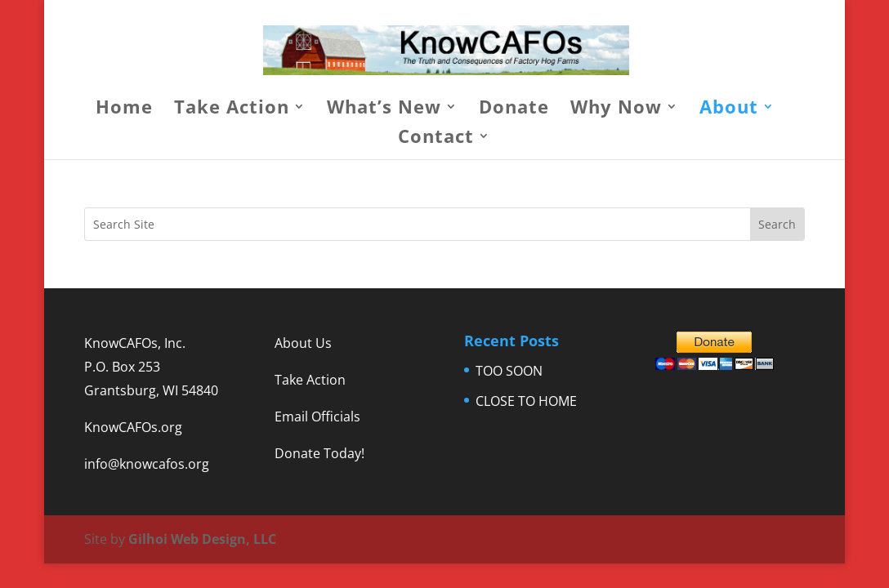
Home (124, 109)
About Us (303, 343)
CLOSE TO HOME (526, 401)
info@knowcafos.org (147, 464)
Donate (514, 109)
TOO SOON (509, 371)
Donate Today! (319, 453)
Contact (436, 139)
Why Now (616, 109)
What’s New (384, 109)
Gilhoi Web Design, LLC (202, 539)
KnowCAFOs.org (133, 427)
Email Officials (317, 416)
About (729, 109)
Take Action (232, 109)
